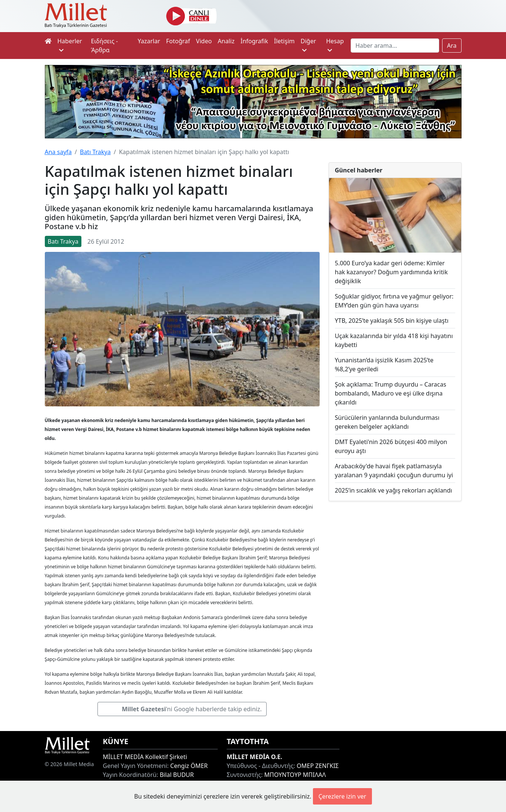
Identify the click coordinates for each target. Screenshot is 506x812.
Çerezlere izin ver (342, 796)
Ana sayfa (58, 152)
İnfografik (254, 41)
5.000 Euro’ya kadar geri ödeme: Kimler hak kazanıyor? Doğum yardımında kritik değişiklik (391, 272)
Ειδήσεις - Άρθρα (104, 46)
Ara (452, 46)
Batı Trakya (95, 152)
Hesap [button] (335, 45)
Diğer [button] (308, 45)
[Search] (395, 46)
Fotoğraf (178, 41)
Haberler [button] (70, 45)
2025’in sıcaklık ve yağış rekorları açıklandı (394, 490)
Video (204, 41)
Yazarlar (149, 41)
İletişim (284, 41)
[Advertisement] (395, 560)
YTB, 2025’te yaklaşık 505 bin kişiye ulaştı (392, 321)
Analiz (226, 41)
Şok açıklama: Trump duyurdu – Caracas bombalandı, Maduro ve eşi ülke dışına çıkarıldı (391, 393)
